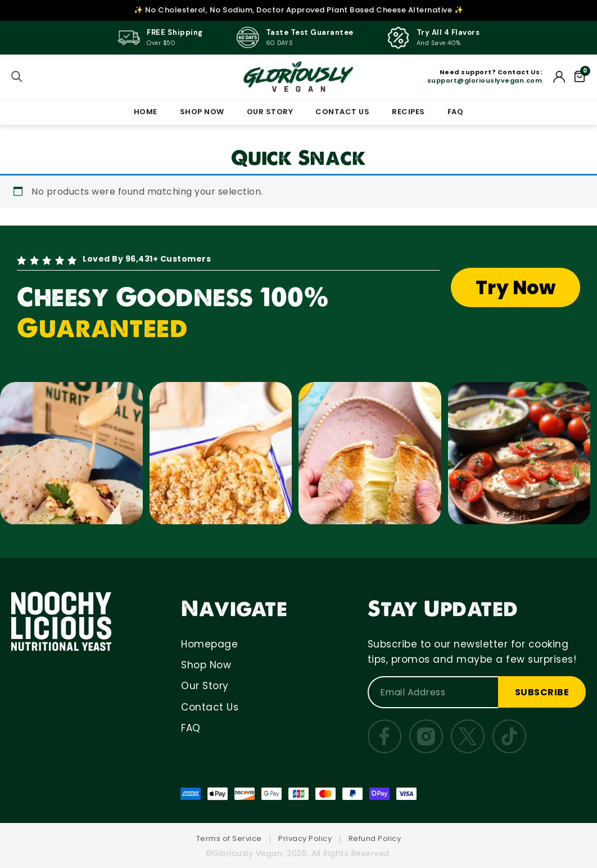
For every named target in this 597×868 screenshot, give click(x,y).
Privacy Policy (305, 838)
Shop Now (206, 665)
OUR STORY (270, 112)
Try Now (516, 288)
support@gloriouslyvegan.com (485, 80)
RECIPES (408, 112)
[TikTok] (509, 736)
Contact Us (210, 707)
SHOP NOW (202, 112)
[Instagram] (426, 736)
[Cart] (580, 77)
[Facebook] (385, 736)
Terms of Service (229, 838)
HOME (146, 112)
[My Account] (559, 77)
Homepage (209, 644)
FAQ (456, 112)
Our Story (205, 686)
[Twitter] (468, 736)
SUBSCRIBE (542, 692)
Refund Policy (375, 838)
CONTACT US (342, 112)
